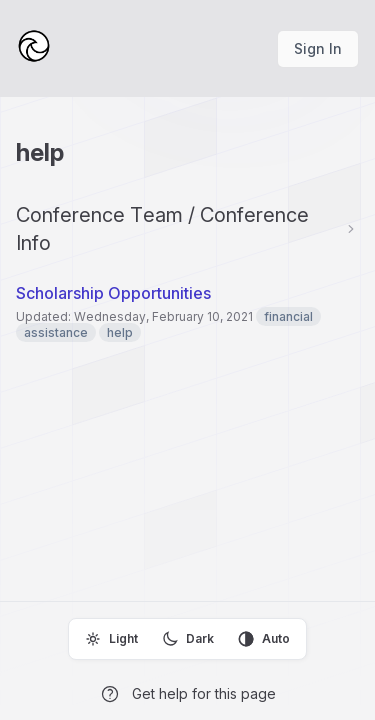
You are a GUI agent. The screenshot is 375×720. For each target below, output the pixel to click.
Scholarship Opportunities (113, 293)
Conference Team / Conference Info (162, 229)
